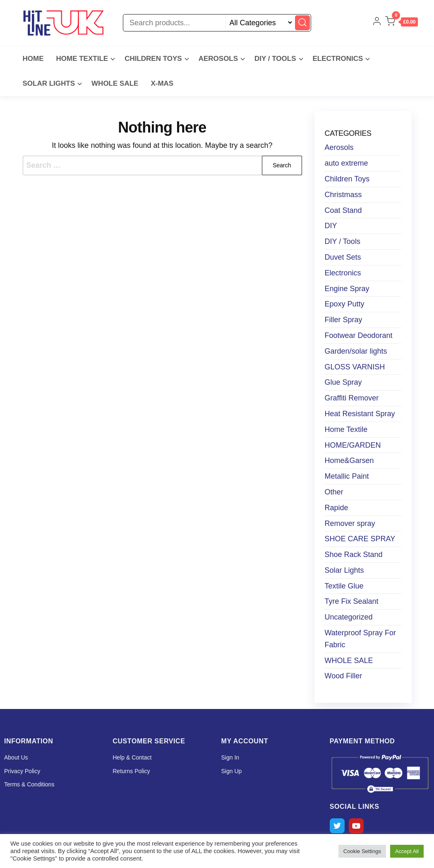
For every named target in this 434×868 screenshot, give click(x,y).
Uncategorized (349, 617)
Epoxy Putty (345, 304)
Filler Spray (344, 320)
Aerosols (218, 59)
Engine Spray (347, 289)
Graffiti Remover (352, 398)
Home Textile (82, 59)
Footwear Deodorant (359, 335)
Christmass (343, 195)
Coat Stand (343, 210)
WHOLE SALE (115, 83)
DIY (331, 226)
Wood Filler (344, 676)
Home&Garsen (349, 461)
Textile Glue (344, 586)
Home (33, 59)
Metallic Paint (347, 476)
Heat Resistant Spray (360, 414)
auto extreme (346, 163)
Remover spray (350, 523)
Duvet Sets (343, 257)
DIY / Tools (275, 59)
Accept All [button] (407, 851)
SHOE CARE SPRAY (360, 539)
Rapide (337, 508)
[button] (401, 23)
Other (334, 492)
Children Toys (153, 59)
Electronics (338, 59)
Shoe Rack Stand (354, 555)
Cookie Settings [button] (362, 851)
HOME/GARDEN (353, 445)
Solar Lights (344, 570)
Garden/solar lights (356, 351)
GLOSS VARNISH (355, 367)
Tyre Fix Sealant (352, 601)
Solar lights (49, 83)
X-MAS (162, 83)
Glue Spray (343, 382)
